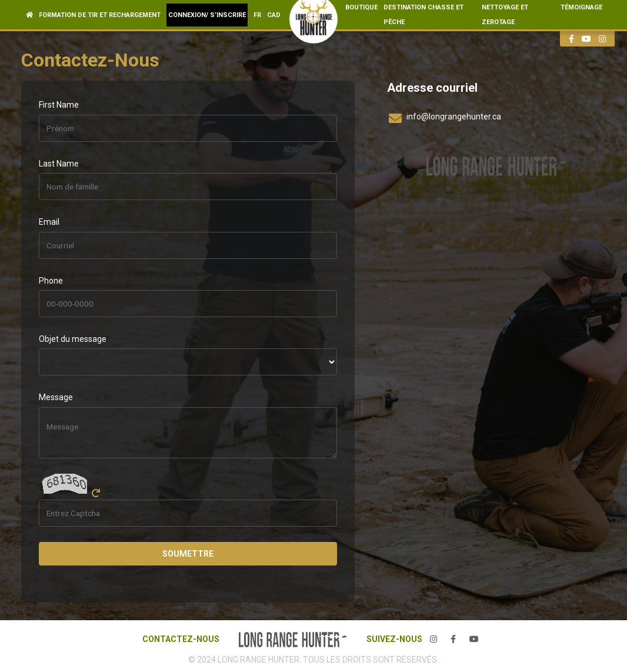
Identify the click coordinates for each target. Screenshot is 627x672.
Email (49, 222)
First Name (59, 105)
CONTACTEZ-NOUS (181, 639)
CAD (274, 15)
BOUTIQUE (361, 7)
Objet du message (73, 339)
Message (56, 397)
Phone (51, 281)
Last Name (59, 164)
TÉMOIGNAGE (581, 7)
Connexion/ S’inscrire (207, 15)
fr (257, 15)
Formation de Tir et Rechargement (100, 15)
